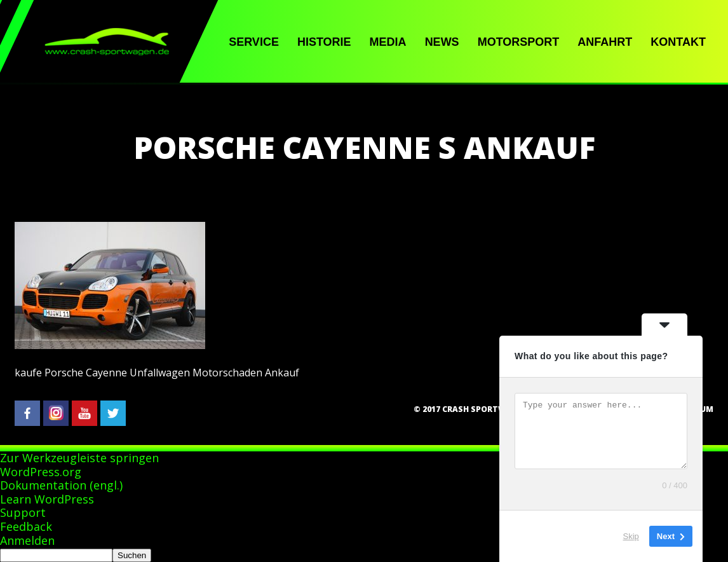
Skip (631, 536)
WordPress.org (41, 472)
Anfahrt (605, 42)
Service (254, 42)
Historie (324, 42)
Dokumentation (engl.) (61, 485)
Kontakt (678, 42)
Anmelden (27, 540)
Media (388, 42)
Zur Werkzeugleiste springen (79, 458)
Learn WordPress (47, 499)
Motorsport (519, 42)
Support (23, 512)
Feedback (26, 526)
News (442, 42)
